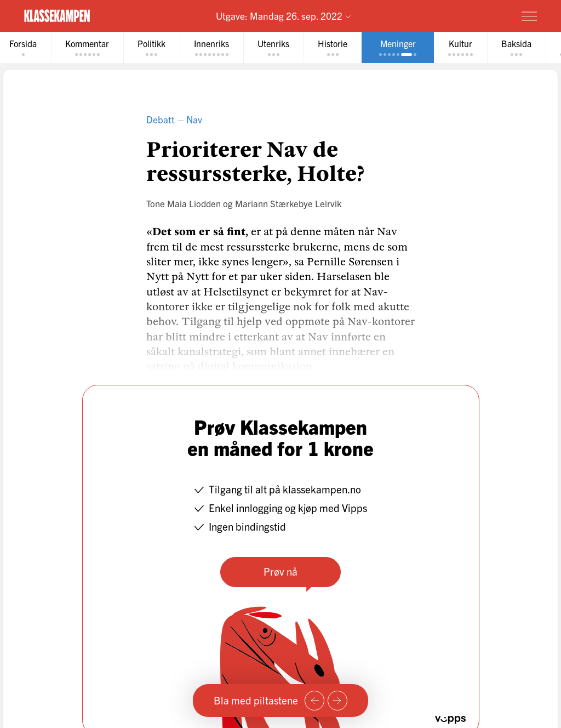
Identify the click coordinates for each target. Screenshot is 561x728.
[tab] (87, 47)
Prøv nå (280, 571)
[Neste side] (337, 701)
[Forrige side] (314, 701)
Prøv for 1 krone (465, 15)
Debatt (161, 119)
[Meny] (529, 16)
